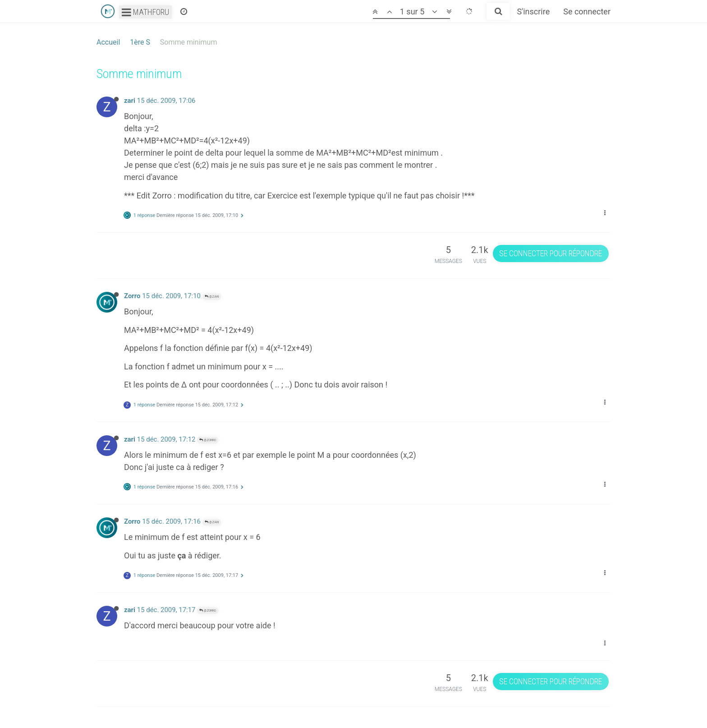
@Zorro (208, 440)
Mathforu (145, 12)
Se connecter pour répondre (551, 253)
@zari (212, 297)
